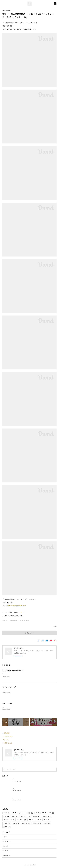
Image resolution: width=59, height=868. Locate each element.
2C (37, 813)
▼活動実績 (6, 733)
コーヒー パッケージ (9, 687)
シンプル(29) (21, 621)
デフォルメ (46, 816)
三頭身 (47, 823)
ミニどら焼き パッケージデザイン (13, 671)
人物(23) (11, 621)
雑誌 (30, 813)
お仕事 (7, 827)
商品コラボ (37, 823)
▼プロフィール (7, 736)
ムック (7, 813)
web (39, 820)
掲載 (51, 813)
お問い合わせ (29, 633)
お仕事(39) (27, 621)
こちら (20, 612)
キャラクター (25, 816)
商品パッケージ (9, 820)
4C (14, 813)
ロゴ (47, 820)
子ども (15, 816)
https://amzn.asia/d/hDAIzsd (17, 606)
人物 (6, 816)
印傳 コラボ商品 (8, 703)
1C (44, 813)
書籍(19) (15, 621)
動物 (31, 820)
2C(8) (7, 621)
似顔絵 (16, 823)
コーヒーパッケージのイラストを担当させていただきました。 (20, 691)
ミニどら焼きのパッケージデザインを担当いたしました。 (18, 675)
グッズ (7, 823)
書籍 (36, 816)
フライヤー (22, 820)
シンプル (26, 823)
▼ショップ (6, 740)
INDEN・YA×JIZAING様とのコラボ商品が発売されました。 (19, 707)
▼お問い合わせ (7, 743)
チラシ (22, 813)
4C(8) (4, 621)
